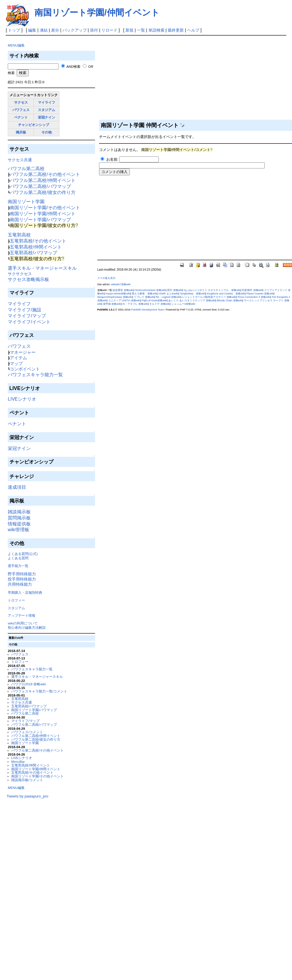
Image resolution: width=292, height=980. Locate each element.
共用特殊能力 (20, 584)
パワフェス (21, 110)
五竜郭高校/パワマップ (33, 253)
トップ (14, 30)
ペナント (21, 117)
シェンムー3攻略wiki (183, 304)
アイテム (18, 358)
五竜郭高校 (19, 235)
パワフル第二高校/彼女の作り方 (42, 192)
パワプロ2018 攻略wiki (29, 684)
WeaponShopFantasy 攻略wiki (115, 297)
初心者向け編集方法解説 (27, 627)
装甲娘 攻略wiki (112, 304)
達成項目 (17, 487)
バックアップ (75, 30)
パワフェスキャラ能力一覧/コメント (39, 691)
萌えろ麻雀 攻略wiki (144, 294)
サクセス (21, 102)
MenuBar (18, 761)
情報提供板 (19, 524)
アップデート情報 (22, 615)
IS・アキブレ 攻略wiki (135, 304)
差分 (55, 30)
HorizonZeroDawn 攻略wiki (150, 290)
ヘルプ (193, 30)
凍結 (44, 30)
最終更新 (176, 30)
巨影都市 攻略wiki (252, 290)
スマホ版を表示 (106, 278)
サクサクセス (20, 274)
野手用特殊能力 (22, 574)
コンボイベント (25, 369)
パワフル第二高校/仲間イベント (42, 180)
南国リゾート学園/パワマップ (40, 220)
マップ (16, 363)
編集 (32, 30)
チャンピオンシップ (34, 125)
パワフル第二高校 (26, 169)
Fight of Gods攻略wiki (154, 300)
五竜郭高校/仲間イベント (36, 247)
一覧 (141, 30)
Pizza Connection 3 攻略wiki (254, 297)
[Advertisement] (50, 884)
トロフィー (16, 600)
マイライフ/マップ (27, 316)
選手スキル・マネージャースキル (42, 268)
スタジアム (47, 110)
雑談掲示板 (19, 512)
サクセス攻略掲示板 (28, 279)
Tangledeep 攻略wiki (193, 294)
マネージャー (23, 352)
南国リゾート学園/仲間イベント (97, 12)
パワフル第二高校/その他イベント (45, 174)
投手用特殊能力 (22, 579)
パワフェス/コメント (27, 732)
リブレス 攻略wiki (144, 297)
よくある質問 (18, 558)
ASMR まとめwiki (168, 294)
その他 (47, 132)
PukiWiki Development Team (148, 310)
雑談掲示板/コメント (27, 780)
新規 (129, 30)
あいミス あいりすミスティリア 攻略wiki (192, 300)
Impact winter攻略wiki (118, 294)
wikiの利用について (23, 623)
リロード (109, 30)
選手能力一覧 (18, 566)
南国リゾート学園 (26, 202)
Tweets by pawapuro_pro (27, 796)
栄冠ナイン (47, 117)
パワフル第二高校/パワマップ (40, 186)
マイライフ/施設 (24, 310)
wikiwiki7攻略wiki (121, 284)
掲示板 (21, 132)
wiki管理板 (19, 530)
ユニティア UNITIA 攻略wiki (124, 300)
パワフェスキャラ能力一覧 (35, 375)
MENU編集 (16, 45)
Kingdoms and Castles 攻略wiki (226, 294)
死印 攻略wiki (175, 290)
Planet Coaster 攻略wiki (260, 294)
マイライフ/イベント (29, 322)
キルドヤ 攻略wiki (160, 304)
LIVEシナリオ (22, 399)
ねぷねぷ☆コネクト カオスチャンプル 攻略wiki (212, 290)
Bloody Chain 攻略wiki (230, 300)
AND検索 (73, 66)
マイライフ (47, 102)
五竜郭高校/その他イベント (38, 241)
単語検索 (156, 30)
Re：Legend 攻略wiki (168, 297)
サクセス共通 (20, 160)
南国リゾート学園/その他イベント (45, 208)
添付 (94, 30)
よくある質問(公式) (23, 554)
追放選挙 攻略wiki (123, 290)
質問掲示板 (19, 518)
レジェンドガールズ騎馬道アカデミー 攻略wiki (209, 297)
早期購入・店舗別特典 (25, 592)
